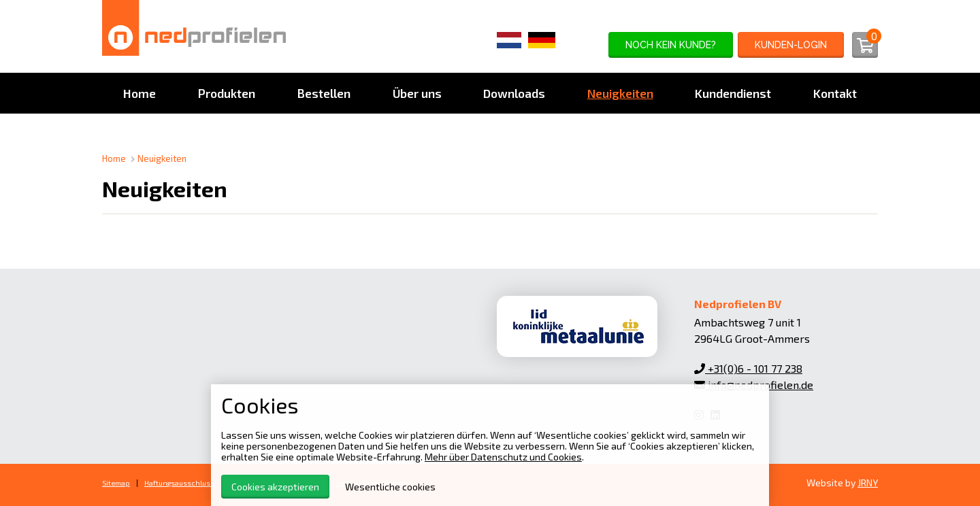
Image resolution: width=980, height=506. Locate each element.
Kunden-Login (791, 45)
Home (114, 159)
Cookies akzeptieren (275, 487)
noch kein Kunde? (671, 45)
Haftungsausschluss (179, 483)
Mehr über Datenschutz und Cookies (503, 457)
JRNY (868, 483)
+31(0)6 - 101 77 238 (748, 368)
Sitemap (116, 483)
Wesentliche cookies (390, 487)
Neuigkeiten (162, 159)
